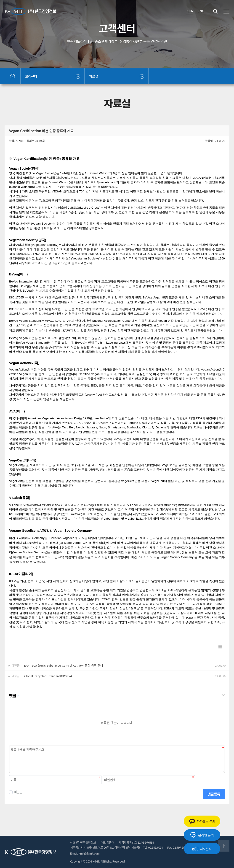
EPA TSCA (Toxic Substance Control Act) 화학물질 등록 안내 (64, 665)
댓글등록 (214, 794)
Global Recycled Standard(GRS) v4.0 (49, 676)
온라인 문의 (202, 835)
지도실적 (202, 849)
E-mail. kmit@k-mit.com (85, 853)
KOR (190, 11)
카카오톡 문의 (202, 821)
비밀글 (16, 792)
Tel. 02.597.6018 (153, 847)
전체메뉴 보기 (226, 11)
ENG (201, 11)
